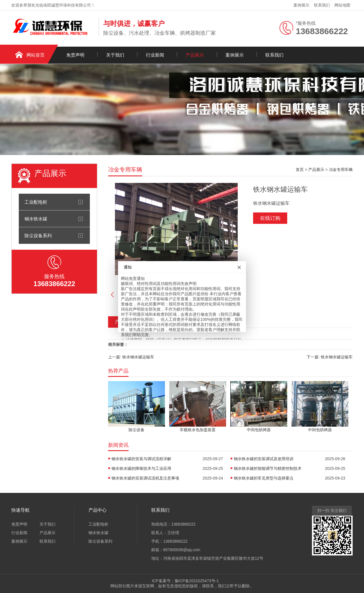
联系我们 (322, 5)
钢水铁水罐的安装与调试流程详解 (141, 459)
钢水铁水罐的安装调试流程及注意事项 (145, 478)
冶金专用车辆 (341, 170)
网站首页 (36, 55)
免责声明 (75, 55)
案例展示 (301, 5)
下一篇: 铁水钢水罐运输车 (330, 357)
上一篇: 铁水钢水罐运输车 (131, 357)
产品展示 (195, 55)
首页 (300, 170)
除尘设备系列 (38, 235)
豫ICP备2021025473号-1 (197, 581)
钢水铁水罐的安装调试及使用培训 (264, 459)
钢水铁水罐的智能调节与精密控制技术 (268, 468)
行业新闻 (155, 55)
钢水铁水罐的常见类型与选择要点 (264, 478)
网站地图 (342, 5)
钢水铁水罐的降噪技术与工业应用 (141, 468)
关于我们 (115, 55)
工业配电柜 (36, 202)
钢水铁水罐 (36, 219)
